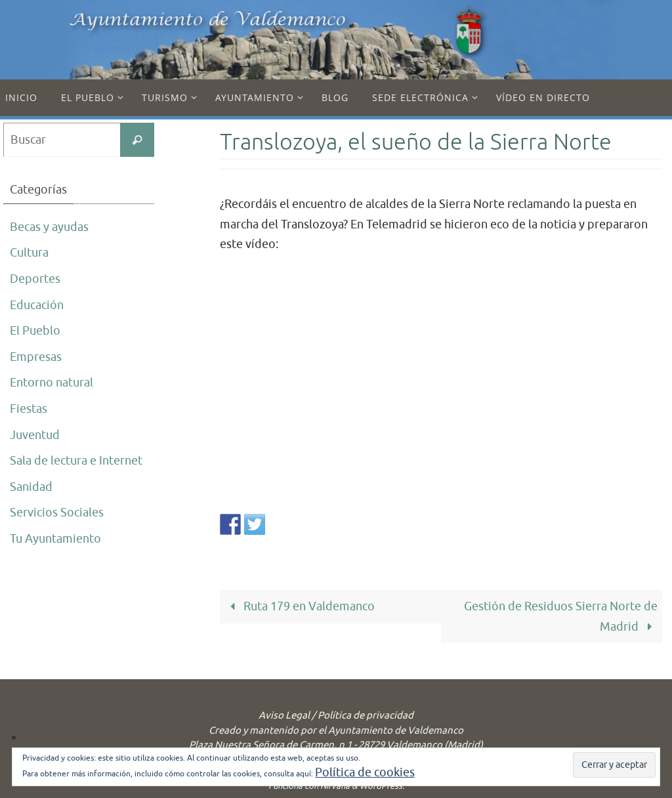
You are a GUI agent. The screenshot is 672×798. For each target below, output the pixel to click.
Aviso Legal (284, 716)
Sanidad (31, 487)
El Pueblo (35, 331)
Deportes (35, 279)
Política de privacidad (366, 716)
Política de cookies (365, 772)
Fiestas (29, 409)
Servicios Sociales (57, 513)
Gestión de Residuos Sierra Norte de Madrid (561, 617)
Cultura (29, 253)
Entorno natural (52, 383)
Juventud (35, 435)
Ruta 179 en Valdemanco (300, 606)
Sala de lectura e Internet (76, 461)
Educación (37, 305)
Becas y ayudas (49, 227)
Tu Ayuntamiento (55, 539)
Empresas (36, 357)
